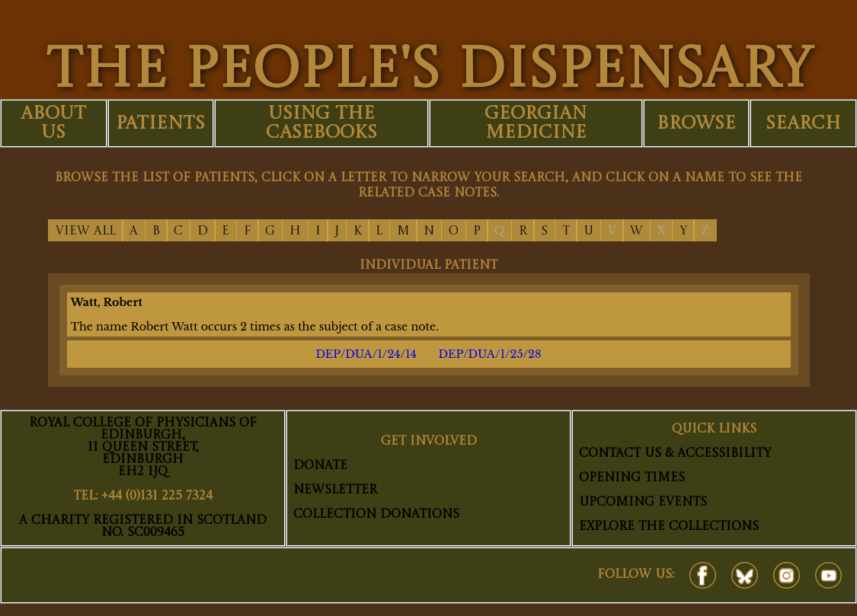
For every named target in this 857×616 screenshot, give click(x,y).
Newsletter (335, 490)
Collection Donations (376, 515)
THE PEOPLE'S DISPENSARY (429, 72)
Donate (320, 466)
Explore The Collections (669, 527)
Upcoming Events (643, 503)
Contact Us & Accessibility (675, 454)
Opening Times (632, 478)
